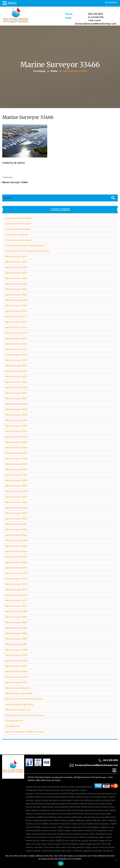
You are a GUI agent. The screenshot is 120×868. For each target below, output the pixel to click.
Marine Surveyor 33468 (16, 562)
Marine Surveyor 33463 (16, 535)
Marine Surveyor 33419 (16, 360)
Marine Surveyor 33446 (16, 480)
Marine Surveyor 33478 (16, 606)
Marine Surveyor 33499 (16, 677)
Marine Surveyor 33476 (16, 595)
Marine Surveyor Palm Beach (19, 693)
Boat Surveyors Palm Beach (19, 240)
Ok (61, 864)
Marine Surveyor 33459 (16, 513)
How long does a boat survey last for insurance (27, 251)
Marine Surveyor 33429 (16, 409)
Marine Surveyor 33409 (16, 306)
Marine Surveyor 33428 (16, 404)
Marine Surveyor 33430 (16, 415)
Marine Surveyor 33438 (16, 459)
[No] (116, 860)
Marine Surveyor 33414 (16, 333)
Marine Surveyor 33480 (16, 611)
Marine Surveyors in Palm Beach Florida (24, 699)
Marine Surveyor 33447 (16, 486)
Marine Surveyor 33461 (16, 524)
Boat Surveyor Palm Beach (18, 229)
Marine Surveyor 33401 (16, 262)
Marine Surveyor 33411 (16, 317)
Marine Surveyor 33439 (16, 464)
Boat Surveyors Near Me (17, 235)
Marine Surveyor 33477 (16, 601)
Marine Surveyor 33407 (16, 295)
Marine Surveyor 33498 (16, 672)
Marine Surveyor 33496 (16, 661)
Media (54, 71)
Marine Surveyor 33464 (16, 540)
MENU (12, 3)
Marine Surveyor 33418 (16, 355)
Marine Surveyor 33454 (16, 502)
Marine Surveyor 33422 (16, 377)
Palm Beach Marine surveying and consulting (54, 777)
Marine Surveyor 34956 (16, 682)
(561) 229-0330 (95, 14)
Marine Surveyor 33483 (16, 628)
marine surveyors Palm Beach (20, 704)
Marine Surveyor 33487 (16, 644)
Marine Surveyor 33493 (16, 655)
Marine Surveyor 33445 (16, 475)
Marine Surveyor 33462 (16, 530)
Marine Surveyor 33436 (16, 448)
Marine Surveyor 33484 (16, 633)
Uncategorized (12, 726)
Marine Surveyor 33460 (16, 519)
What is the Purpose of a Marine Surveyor (25, 732)
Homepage (39, 71)
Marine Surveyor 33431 (16, 420)
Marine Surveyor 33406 (16, 289)
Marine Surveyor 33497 (16, 666)
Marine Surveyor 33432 (16, 426)
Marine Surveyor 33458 (16, 508)
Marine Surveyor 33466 (16, 551)
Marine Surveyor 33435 (16, 442)
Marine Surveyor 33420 (16, 366)
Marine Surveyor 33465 (16, 546)
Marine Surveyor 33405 (16, 284)
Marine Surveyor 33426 (16, 393)
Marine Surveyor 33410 (16, 311)
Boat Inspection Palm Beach (19, 218)
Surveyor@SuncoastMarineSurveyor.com (96, 23)
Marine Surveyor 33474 (16, 590)
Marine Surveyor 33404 (16, 278)
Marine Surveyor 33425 (16, 388)
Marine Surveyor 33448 (16, 491)
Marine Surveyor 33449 (16, 497)
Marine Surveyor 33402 (16, 267)
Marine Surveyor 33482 (16, 622)
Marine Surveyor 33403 (16, 273)
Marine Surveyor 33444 (16, 469)
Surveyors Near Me (14, 721)
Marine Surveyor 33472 (16, 579)
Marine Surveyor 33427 (16, 398)
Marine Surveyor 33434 (16, 437)
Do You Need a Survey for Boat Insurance (25, 245)
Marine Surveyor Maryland (18, 688)
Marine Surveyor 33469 (16, 568)
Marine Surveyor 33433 (16, 431)
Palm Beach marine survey (18, 710)
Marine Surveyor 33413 (16, 327)
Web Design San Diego (51, 780)
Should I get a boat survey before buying (24, 715)
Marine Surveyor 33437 (16, 453)
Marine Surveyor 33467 (16, 557)
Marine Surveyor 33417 (16, 349)
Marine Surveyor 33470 (16, 573)
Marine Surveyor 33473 (16, 584)
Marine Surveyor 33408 (16, 300)
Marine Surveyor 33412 (16, 322)
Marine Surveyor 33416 (16, 344)
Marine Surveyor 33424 (16, 382)
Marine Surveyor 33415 (16, 338)
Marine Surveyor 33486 (16, 639)
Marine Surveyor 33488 (16, 650)
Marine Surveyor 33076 (16, 256)
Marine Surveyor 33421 (16, 371)
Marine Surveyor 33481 (16, 617)
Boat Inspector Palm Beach (18, 224)
